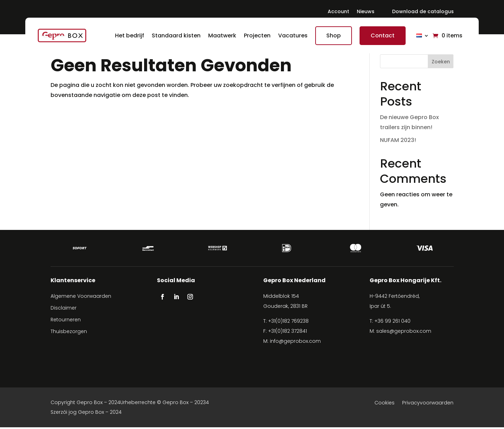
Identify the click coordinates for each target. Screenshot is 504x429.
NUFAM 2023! (398, 140)
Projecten (256, 35)
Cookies (384, 405)
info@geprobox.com (295, 343)
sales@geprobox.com (404, 333)
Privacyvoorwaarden (428, 405)
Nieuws (366, 13)
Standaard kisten (175, 35)
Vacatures (291, 35)
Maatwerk (221, 35)
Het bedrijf (128, 35)
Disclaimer (64, 310)
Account (338, 13)
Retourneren (66, 321)
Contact (381, 35)
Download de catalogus (423, 13)
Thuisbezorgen (69, 333)
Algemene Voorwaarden (81, 298)
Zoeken (441, 62)
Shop (332, 35)
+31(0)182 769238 (288, 323)
